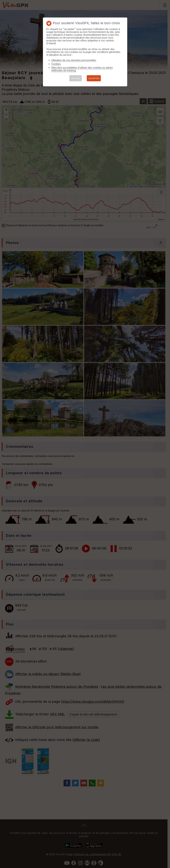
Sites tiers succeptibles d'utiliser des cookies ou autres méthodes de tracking (82, 69)
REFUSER (76, 78)
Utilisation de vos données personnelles (74, 60)
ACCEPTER (94, 78)
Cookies (56, 64)
